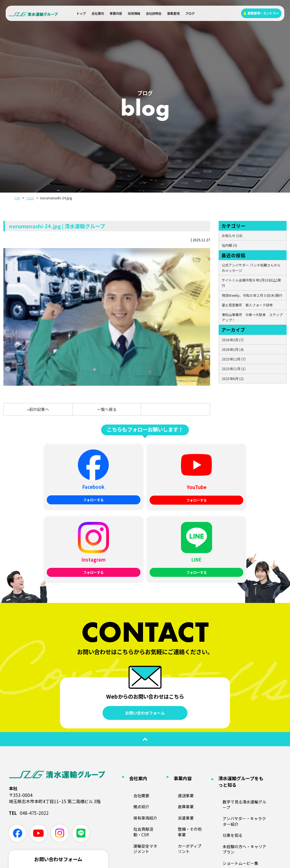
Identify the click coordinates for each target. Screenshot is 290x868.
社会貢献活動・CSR (142, 733)
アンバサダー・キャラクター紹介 (241, 722)
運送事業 (178, 708)
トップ (81, 13)
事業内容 (116, 13)
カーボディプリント (186, 742)
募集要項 (173, 13)
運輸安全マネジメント (143, 742)
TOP (18, 198)
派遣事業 (178, 725)
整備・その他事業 (184, 733)
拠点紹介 (133, 717)
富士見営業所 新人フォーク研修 (247, 305)
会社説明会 (154, 13)
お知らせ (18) (232, 235)
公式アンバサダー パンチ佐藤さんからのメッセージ (251, 268)
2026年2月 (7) (233, 340)
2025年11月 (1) (234, 369)
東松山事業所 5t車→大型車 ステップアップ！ (252, 317)
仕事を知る (224, 731)
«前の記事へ (38, 409)
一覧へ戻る (107, 409)
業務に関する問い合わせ (58, 799)
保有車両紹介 (137, 725)
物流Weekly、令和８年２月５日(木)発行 (252, 295)
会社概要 (133, 708)
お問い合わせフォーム (145, 636)
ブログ (190, 13)
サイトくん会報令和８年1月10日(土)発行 (251, 283)
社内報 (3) (229, 245)
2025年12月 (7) (234, 359)
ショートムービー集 (231, 747)
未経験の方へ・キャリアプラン (239, 739)
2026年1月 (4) (233, 349)
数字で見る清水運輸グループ (237, 714)
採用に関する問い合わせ (58, 816)
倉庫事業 (178, 717)
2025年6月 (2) (233, 378)
